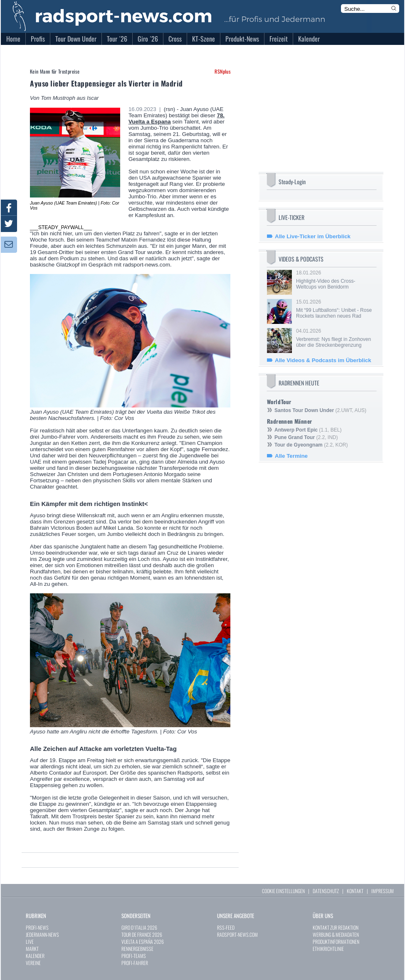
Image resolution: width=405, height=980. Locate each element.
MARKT (32, 949)
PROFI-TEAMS (134, 956)
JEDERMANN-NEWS (42, 934)
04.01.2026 (336, 338)
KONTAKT (355, 891)
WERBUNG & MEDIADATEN (336, 934)
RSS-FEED (226, 927)
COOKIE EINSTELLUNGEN (283, 891)
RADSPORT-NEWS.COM (237, 934)
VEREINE (33, 963)
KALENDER (35, 956)
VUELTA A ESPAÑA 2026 (143, 942)
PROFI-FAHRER (135, 963)
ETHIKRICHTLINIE (328, 949)
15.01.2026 (336, 309)
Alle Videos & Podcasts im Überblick (323, 360)
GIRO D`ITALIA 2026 (139, 927)
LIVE (30, 942)
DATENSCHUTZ (326, 891)
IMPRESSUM (383, 891)
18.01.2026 (336, 280)
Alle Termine (291, 456)
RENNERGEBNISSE (137, 949)
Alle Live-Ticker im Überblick (313, 236)
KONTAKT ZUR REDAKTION (336, 927)
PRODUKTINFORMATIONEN (336, 942)
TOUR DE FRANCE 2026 (142, 934)
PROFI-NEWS (37, 927)
